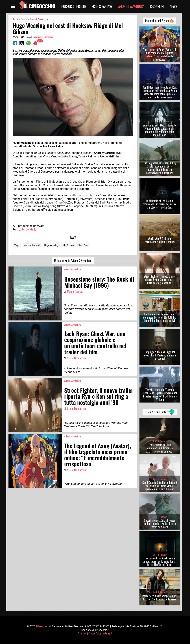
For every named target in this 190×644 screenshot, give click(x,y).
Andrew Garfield (32, 245)
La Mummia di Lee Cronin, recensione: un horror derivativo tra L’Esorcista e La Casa (160, 204)
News (173, 6)
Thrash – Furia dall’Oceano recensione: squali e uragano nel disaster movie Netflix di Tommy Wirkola (160, 395)
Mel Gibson (68, 245)
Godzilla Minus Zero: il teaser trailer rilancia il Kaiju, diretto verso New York (160, 524)
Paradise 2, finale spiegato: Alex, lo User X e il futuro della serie (160, 598)
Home (16, 19)
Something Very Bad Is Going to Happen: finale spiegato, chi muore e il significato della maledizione (160, 130)
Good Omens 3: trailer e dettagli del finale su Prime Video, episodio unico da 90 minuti (160, 486)
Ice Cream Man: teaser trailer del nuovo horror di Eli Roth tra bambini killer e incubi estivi (160, 317)
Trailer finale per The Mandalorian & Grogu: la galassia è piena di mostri (160, 448)
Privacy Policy (95, 633)
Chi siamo (82, 633)
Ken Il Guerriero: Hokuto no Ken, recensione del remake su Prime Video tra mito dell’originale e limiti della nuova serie (160, 92)
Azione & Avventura (131, 6)
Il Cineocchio (42, 626)
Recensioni (157, 6)
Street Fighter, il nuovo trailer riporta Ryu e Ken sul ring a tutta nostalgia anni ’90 (160, 280)
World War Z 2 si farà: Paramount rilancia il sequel (160, 240)
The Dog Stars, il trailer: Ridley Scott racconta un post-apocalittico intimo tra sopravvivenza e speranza (160, 168)
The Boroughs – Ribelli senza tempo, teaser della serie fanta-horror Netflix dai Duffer (160, 561)
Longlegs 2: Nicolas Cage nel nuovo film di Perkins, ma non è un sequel (160, 355)
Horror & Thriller (74, 6)
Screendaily (29, 230)
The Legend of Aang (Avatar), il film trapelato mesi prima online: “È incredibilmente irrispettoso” (160, 55)
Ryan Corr (83, 245)
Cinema (24, 19)
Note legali (108, 633)
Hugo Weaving (51, 245)
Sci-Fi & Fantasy (102, 6)
